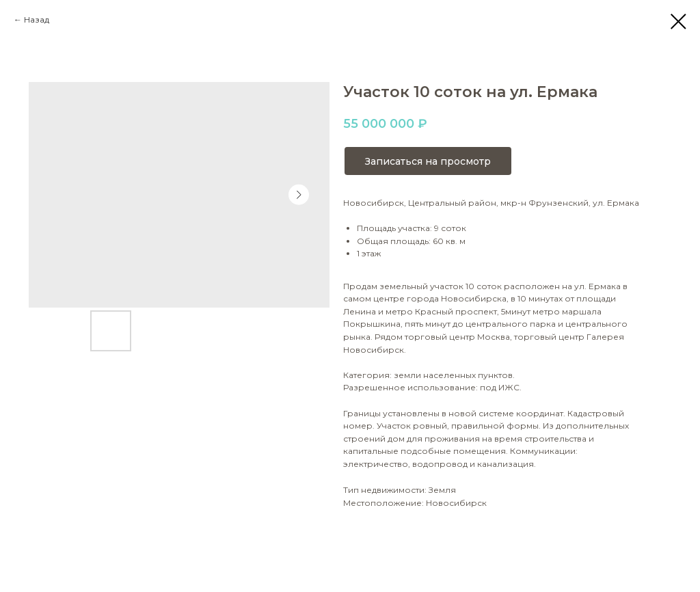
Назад (37, 19)
